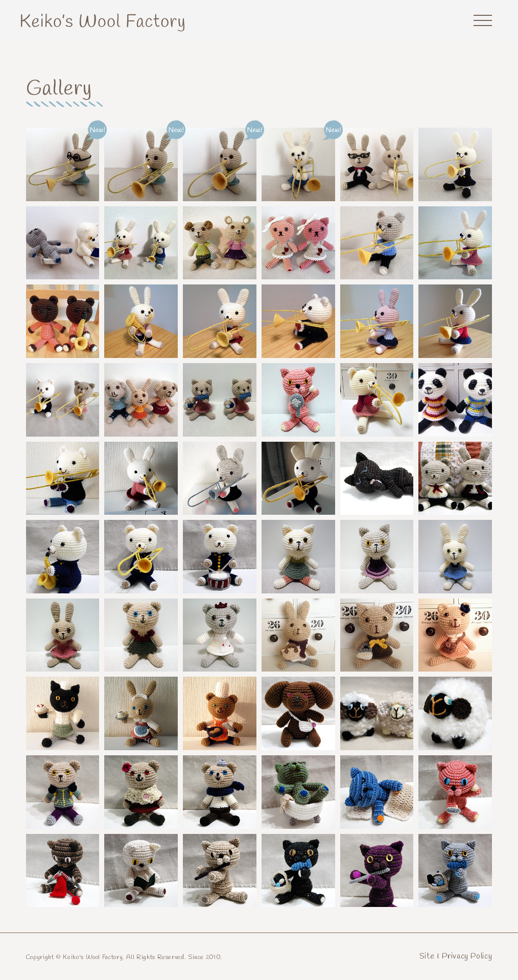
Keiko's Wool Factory (103, 22)
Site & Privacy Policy (456, 956)
